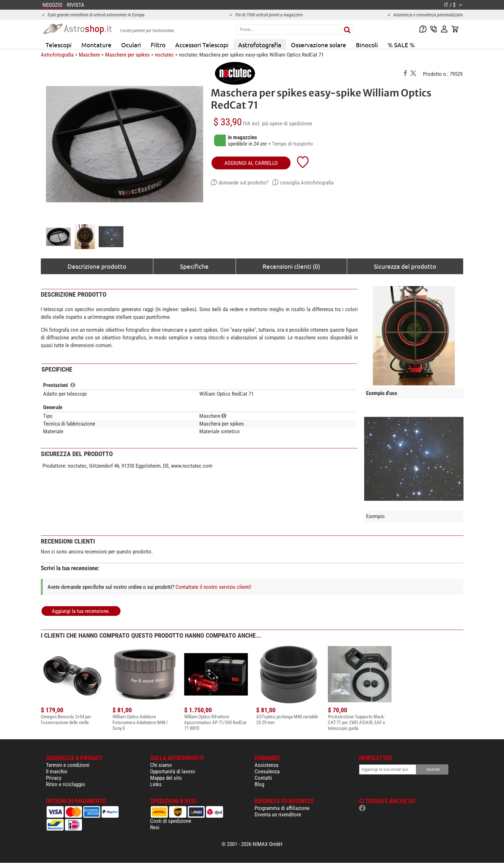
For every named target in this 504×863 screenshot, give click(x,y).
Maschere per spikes (127, 55)
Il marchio (57, 771)
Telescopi (59, 45)
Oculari (131, 45)
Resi (155, 827)
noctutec (164, 55)
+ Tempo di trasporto (291, 144)
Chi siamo (161, 765)
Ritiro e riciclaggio (66, 784)
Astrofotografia (260, 45)
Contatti (263, 778)
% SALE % (401, 45)
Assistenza (266, 765)
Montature (96, 45)
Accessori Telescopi (202, 45)
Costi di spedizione (171, 821)
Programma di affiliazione (282, 808)
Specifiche (194, 266)
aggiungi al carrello (251, 163)
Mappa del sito (166, 778)
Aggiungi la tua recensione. (81, 611)
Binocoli (367, 45)
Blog (259, 784)
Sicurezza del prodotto (405, 266)
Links (156, 784)
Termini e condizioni (68, 765)
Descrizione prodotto (97, 266)
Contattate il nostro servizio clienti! (213, 587)
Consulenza (267, 771)
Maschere (89, 55)
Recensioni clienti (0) (291, 266)
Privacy (54, 778)
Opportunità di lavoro (173, 771)
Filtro (158, 45)
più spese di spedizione (287, 123)
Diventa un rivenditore (278, 814)
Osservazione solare (319, 45)
